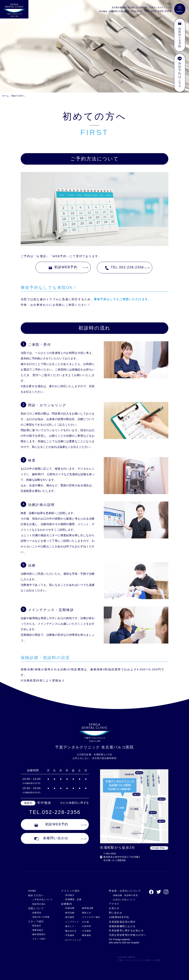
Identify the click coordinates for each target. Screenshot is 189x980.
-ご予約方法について (42, 900)
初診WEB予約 (63, 267)
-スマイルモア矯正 (91, 917)
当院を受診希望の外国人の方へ (128, 935)
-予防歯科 (69, 935)
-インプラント (72, 922)
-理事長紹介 (37, 930)
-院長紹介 (36, 926)
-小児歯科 (86, 931)
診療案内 (67, 904)
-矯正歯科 (69, 917)
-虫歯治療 (69, 908)
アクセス (114, 904)
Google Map (158, 848)
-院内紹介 (70, 895)
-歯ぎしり (69, 926)
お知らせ (114, 908)
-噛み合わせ (71, 931)
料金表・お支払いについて (125, 891)
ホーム (6, 96)
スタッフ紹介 (36, 921)
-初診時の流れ (39, 904)
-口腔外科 (86, 926)
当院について (36, 908)
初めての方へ (18, 96)
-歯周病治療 (87, 908)
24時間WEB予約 (119, 917)
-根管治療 (69, 913)
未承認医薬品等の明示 (122, 922)
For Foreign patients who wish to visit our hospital (124, 941)
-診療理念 (36, 913)
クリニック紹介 (71, 891)
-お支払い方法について (124, 900)
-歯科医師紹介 (39, 934)
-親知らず (86, 913)
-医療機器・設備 (73, 899)
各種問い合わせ (51, 839)
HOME (32, 891)
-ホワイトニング (73, 940)
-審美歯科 (86, 935)
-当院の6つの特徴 (40, 917)
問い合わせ (116, 913)
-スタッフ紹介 (39, 939)
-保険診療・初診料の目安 (125, 895)
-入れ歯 (85, 922)
